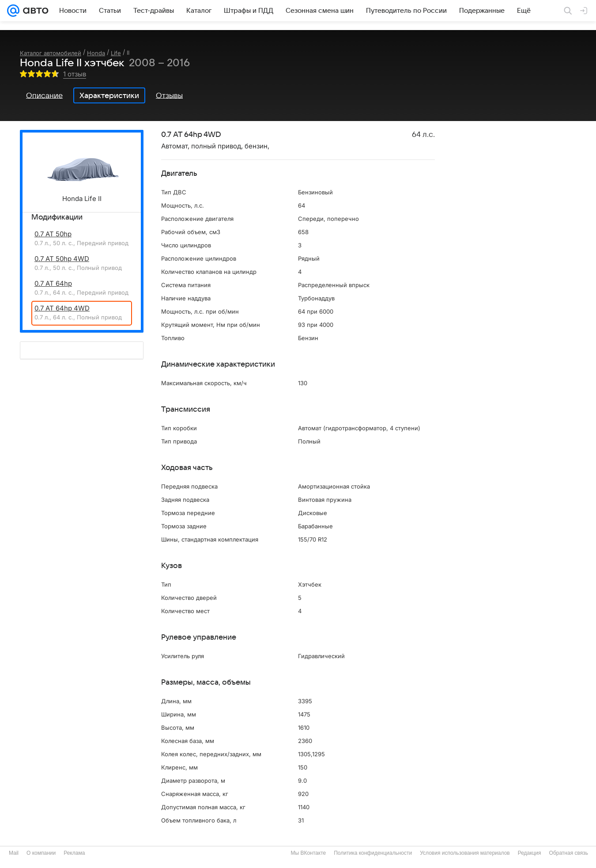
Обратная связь (569, 853)
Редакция (530, 853)
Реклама (74, 853)
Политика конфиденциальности (373, 853)
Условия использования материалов (465, 853)
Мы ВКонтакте (308, 853)
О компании (41, 853)
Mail (14, 853)
